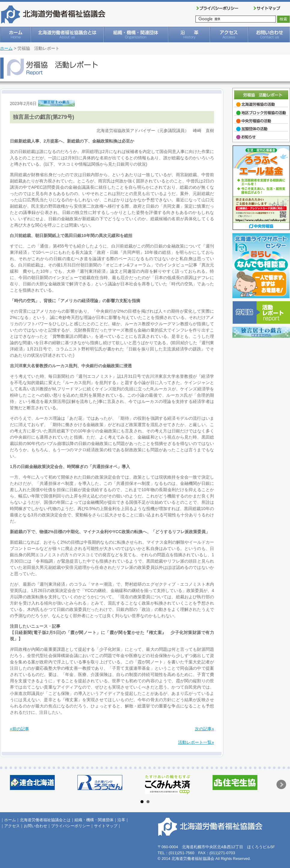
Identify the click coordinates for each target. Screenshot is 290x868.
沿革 (121, 820)
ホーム (6, 48)
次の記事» (204, 729)
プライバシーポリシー (71, 826)
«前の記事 (20, 729)
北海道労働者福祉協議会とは (45, 820)
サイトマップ (106, 826)
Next (281, 785)
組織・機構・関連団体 (94, 820)
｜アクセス (10, 826)
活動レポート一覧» (196, 742)
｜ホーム (8, 820)
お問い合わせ (35, 826)
